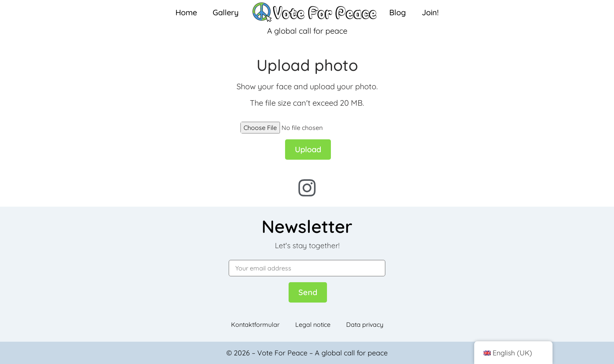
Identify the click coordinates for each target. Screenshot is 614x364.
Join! (430, 12)
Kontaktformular (255, 324)
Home (186, 12)
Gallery (226, 12)
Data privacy (365, 324)
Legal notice (313, 324)
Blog (398, 12)
